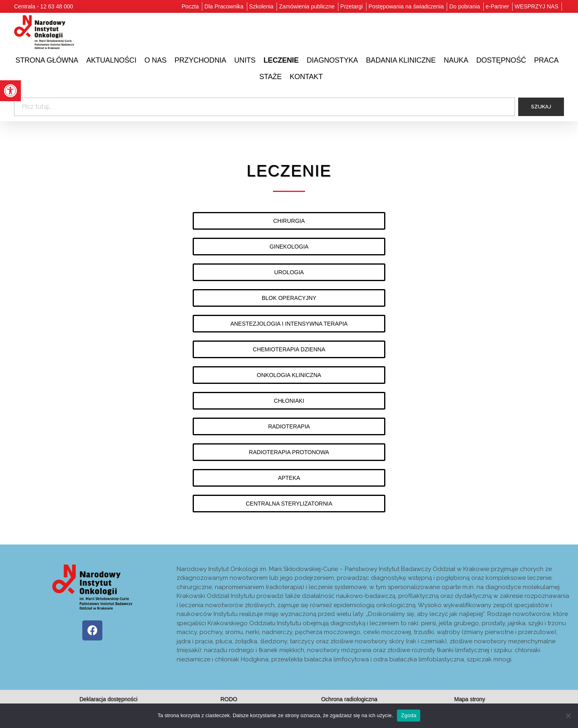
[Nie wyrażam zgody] (568, 716)
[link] (10, 91)
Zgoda (409, 715)
